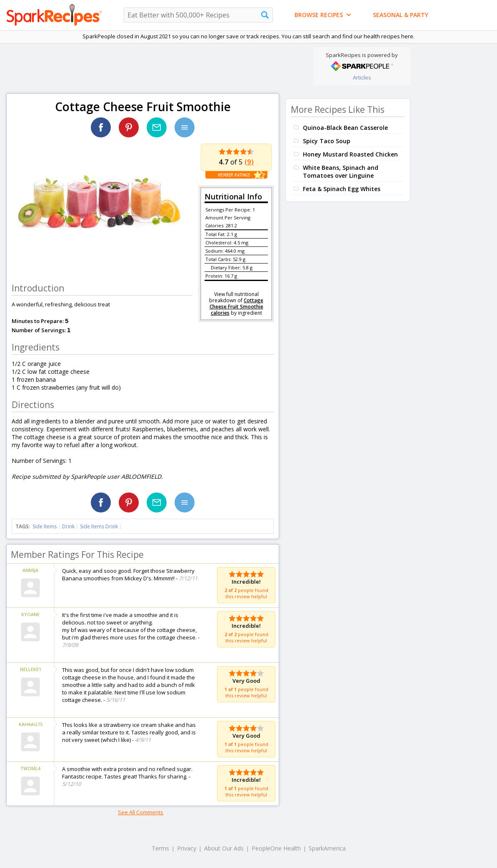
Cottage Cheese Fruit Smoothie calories (237, 307)
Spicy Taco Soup (327, 141)
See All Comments (141, 812)
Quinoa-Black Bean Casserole (345, 128)
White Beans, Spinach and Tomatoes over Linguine (341, 172)
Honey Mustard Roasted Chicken (350, 154)
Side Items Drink (99, 526)
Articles (362, 77)
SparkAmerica (327, 848)
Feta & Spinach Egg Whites (342, 189)
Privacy (187, 848)
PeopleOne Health (276, 848)
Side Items (45, 526)
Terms (160, 848)
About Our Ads (224, 848)
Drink (68, 526)
